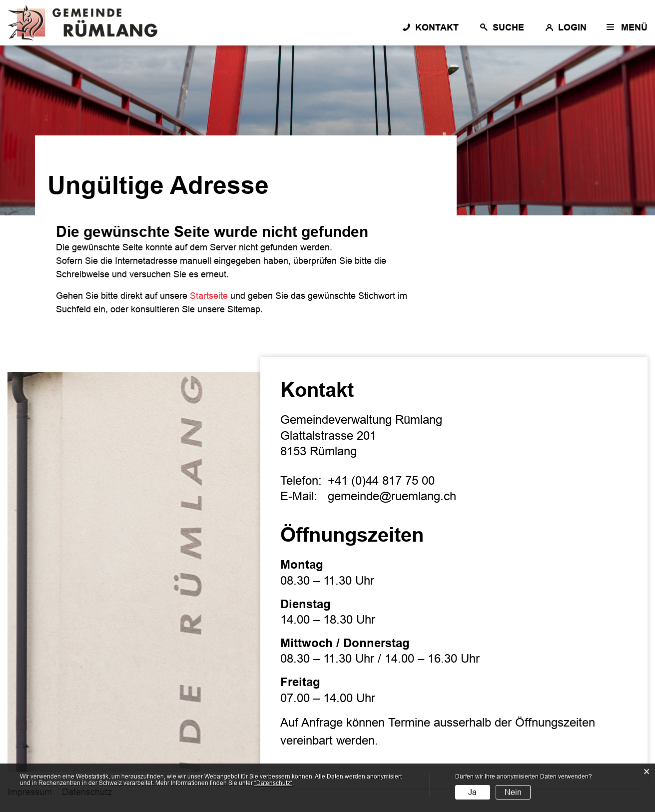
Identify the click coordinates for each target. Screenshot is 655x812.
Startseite (209, 296)
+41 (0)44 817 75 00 (381, 480)
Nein (513, 792)
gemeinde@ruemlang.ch (392, 496)
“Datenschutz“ (273, 783)
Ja (472, 792)
